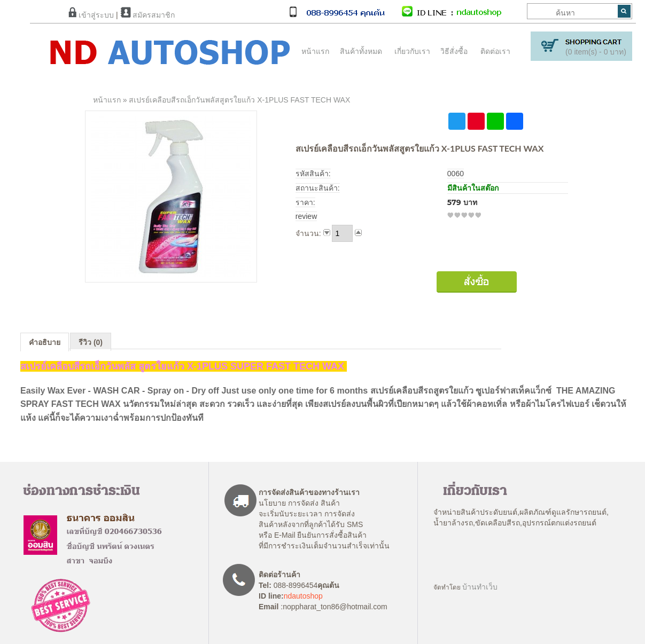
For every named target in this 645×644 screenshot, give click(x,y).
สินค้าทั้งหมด (359, 51)
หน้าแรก (315, 51)
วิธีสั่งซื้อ (454, 51)
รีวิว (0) (91, 342)
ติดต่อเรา (495, 51)
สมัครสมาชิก (148, 15)
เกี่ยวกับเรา (412, 51)
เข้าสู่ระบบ (91, 15)
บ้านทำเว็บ (480, 587)
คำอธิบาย (45, 342)
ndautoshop (303, 596)
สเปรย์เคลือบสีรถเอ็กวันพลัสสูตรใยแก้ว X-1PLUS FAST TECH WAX (239, 100)
